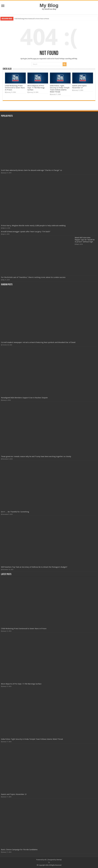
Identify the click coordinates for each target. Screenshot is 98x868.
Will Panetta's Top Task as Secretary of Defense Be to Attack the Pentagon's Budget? (34, 567)
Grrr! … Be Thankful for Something (15, 512)
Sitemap (59, 860)
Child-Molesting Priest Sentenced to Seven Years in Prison (32, 19)
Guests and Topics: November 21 (80, 87)
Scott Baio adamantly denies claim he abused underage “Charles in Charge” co (31, 170)
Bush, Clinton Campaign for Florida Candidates (19, 850)
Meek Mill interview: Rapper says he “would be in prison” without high (85, 240)
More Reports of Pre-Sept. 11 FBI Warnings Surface (36, 88)
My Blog (49, 5)
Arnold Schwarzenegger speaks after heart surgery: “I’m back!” (26, 232)
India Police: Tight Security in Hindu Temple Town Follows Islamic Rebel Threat (60, 89)
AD (45, 860)
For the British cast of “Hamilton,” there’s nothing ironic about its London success (33, 277)
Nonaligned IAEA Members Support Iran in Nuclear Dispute (24, 398)
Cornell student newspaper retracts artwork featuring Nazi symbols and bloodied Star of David (38, 342)
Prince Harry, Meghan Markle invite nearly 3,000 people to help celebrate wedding (33, 226)
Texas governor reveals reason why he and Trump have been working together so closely (36, 456)
